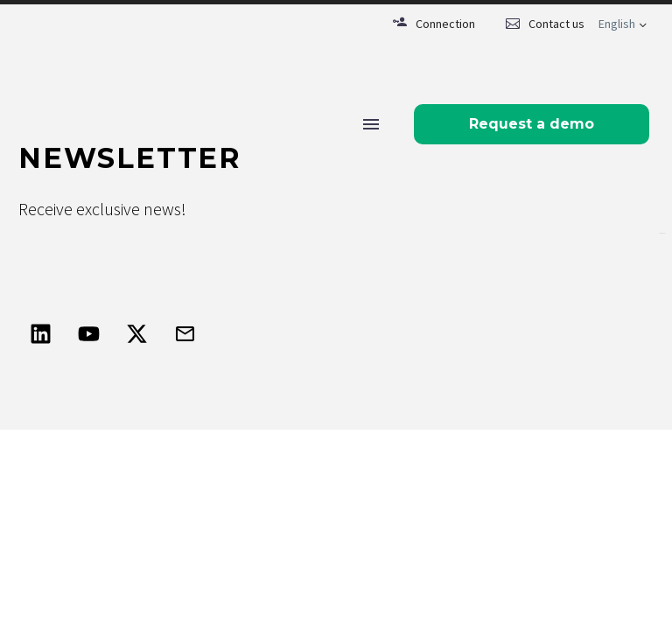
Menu (371, 124)
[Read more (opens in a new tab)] (434, 24)
